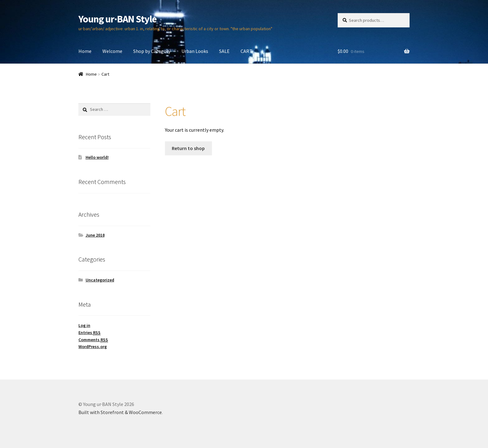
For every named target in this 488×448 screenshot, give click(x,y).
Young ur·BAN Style (117, 19)
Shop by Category (152, 51)
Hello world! (97, 157)
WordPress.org (93, 347)
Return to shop (188, 148)
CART (246, 51)
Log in (84, 325)
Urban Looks (195, 51)
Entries (89, 333)
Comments (93, 340)
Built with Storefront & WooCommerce (120, 412)
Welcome (112, 51)
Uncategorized (100, 280)
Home (85, 51)
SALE (224, 51)
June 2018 (95, 235)
